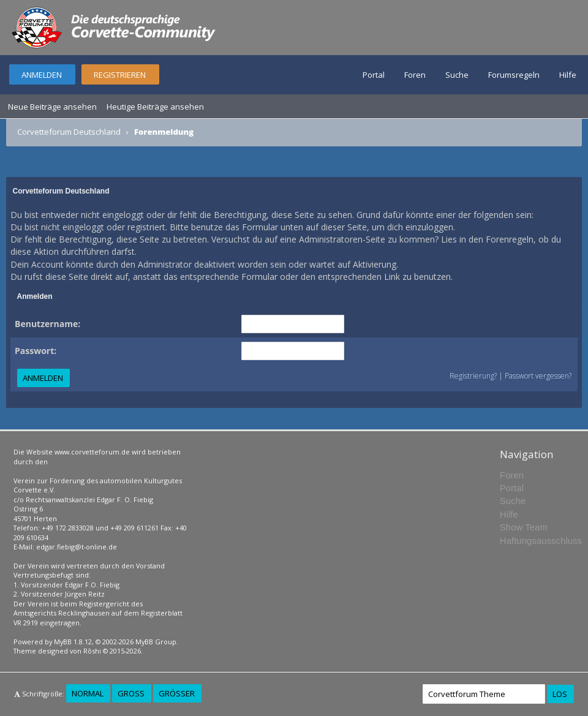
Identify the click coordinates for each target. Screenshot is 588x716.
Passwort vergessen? (538, 376)
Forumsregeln (514, 75)
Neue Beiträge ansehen (52, 107)
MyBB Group (156, 642)
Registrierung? (473, 376)
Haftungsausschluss (541, 541)
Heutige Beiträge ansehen (155, 107)
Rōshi (92, 651)
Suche (457, 75)
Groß (131, 693)
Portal (374, 75)
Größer (177, 693)
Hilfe (568, 75)
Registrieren (120, 75)
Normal (88, 693)
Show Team (524, 527)
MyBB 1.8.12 (73, 642)
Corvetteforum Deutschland (69, 132)
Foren (415, 75)
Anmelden (42, 75)
